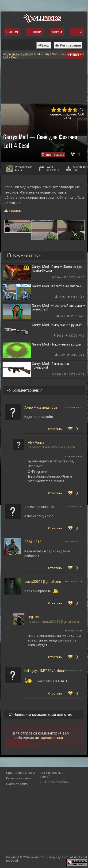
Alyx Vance (36, 443)
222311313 (33, 542)
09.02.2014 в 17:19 (74, 507)
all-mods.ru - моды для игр (50, 857)
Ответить (55, 429)
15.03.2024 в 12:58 (74, 631)
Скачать (16, 211)
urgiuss (33, 617)
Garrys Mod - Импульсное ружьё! (57, 325)
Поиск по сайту (17, 784)
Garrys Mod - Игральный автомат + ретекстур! (58, 307)
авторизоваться (49, 738)
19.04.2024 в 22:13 (74, 671)
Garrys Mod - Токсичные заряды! (57, 344)
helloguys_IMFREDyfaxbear (45, 671)
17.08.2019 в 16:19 (74, 456)
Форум (57, 32)
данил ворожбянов (39, 507)
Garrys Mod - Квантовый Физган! (57, 286)
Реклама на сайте (19, 778)
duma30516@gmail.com (43, 582)
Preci (18, 171)
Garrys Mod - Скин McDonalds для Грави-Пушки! (57, 269)
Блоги (77, 32)
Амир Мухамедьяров (41, 407)
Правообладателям (20, 773)
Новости (35, 32)
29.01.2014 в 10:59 (74, 407)
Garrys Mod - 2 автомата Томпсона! (50, 366)
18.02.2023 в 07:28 (74, 582)
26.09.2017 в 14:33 (74, 542)
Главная (12, 32)
